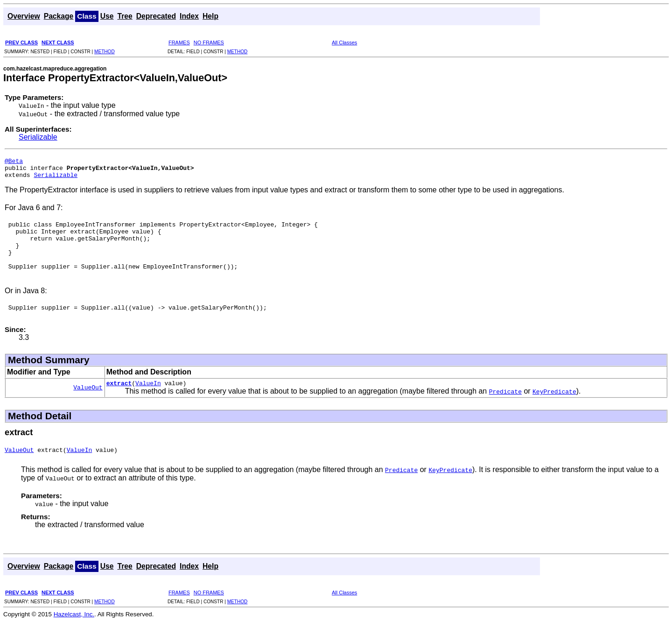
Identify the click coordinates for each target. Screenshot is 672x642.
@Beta (14, 162)
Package (59, 16)
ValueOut (88, 407)
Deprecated (156, 16)
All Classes (344, 42)
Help (210, 16)
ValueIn (148, 402)
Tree (125, 16)
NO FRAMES (209, 42)
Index (189, 16)
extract (119, 402)
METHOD (105, 52)
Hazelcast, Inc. (74, 635)
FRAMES (179, 42)
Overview (24, 16)
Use (107, 16)
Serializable (38, 137)
